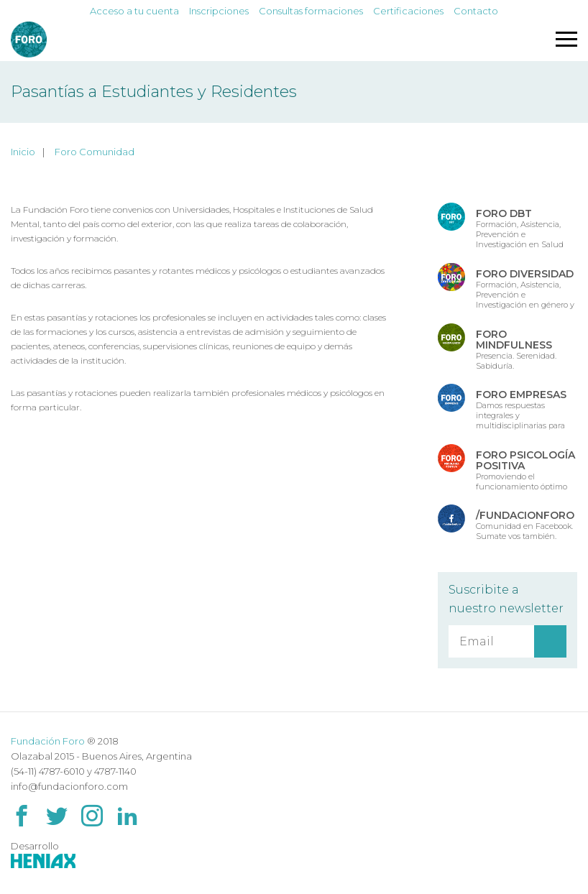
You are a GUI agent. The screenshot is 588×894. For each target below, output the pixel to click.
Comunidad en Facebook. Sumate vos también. (525, 525)
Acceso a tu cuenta (134, 11)
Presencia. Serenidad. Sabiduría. (516, 349)
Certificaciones (408, 11)
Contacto (476, 11)
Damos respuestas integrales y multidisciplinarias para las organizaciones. (521, 409)
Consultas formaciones (311, 11)
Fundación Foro (48, 741)
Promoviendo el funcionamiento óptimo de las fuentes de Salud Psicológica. (525, 469)
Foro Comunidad (95, 152)
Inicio (23, 152)
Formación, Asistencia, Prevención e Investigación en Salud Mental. (520, 228)
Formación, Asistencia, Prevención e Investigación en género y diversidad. (525, 288)
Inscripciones (219, 11)
